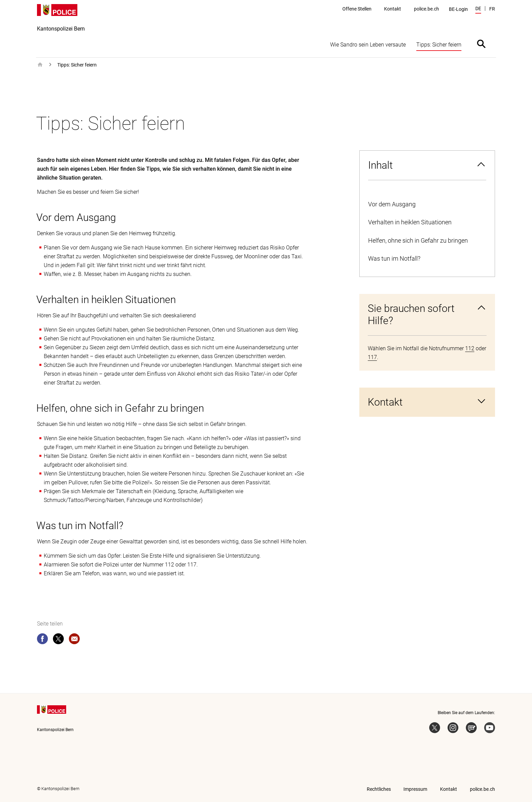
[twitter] (58, 640)
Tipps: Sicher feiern (77, 65)
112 (470, 348)
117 (372, 357)
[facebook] (42, 640)
